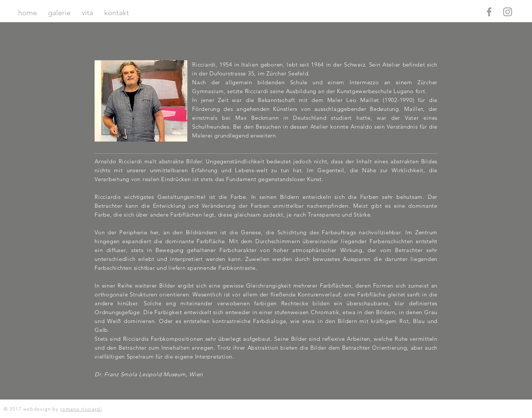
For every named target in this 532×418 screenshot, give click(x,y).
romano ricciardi (81, 409)
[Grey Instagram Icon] (508, 12)
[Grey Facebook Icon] (489, 12)
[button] (59, 13)
